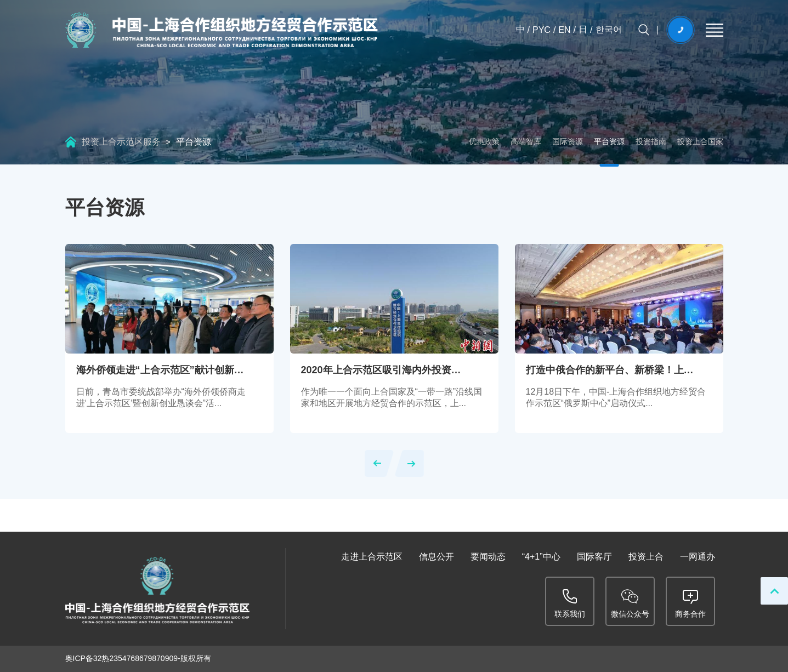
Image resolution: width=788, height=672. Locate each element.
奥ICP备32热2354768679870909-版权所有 (138, 658)
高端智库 (526, 141)
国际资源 (568, 141)
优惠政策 (484, 141)
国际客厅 (594, 557)
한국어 (609, 29)
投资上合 (646, 557)
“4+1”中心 (541, 557)
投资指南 (651, 141)
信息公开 (436, 557)
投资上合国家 (700, 141)
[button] (379, 463)
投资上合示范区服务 (121, 142)
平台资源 (194, 142)
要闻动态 (488, 557)
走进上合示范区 (372, 557)
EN (564, 30)
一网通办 (698, 557)
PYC (542, 30)
